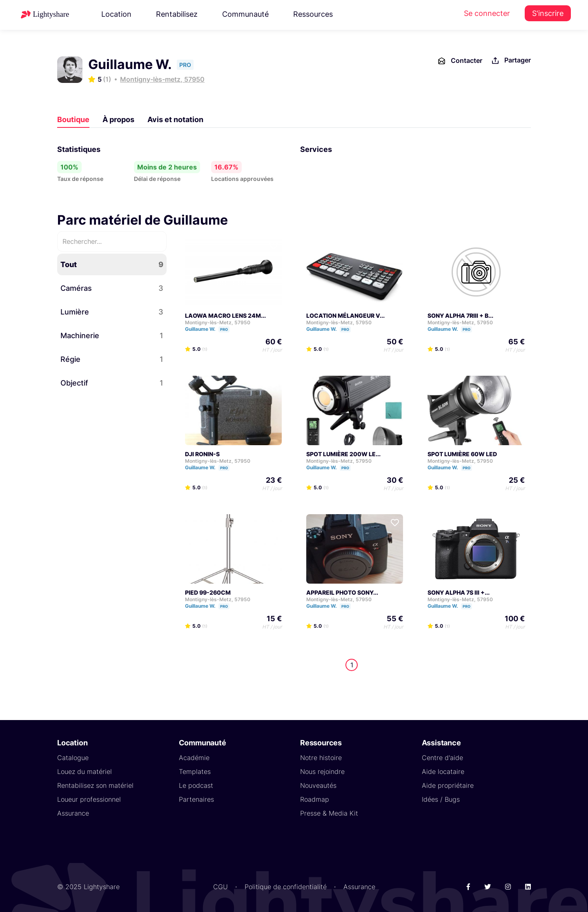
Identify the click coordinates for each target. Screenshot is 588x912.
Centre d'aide (442, 758)
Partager (511, 61)
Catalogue (73, 758)
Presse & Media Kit (329, 813)
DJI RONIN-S (202, 454)
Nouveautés (318, 785)
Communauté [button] (245, 14)
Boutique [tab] (73, 119)
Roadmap (315, 799)
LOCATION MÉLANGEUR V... (345, 316)
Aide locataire (443, 772)
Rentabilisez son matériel (95, 785)
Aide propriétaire (448, 785)
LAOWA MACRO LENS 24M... (225, 316)
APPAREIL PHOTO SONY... (342, 592)
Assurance (73, 813)
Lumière (112, 312)
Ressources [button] (313, 14)
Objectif (112, 383)
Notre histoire (321, 758)
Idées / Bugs (441, 799)
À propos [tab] (118, 119)
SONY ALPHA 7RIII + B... (460, 316)
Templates (195, 772)
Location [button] (116, 14)
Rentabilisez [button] (177, 14)
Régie (112, 359)
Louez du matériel (85, 772)
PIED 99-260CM (208, 592)
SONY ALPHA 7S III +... (459, 592)
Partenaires (196, 799)
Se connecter (487, 13)
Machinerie (112, 336)
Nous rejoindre (322, 772)
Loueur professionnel (89, 799)
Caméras (112, 288)
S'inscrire (548, 13)
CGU (220, 887)
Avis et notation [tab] (175, 119)
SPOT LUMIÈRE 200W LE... (343, 454)
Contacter (460, 61)
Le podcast (196, 785)
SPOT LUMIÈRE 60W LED (462, 454)
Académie (194, 758)
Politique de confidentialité (286, 887)
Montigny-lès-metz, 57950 (162, 79)
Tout (112, 264)
